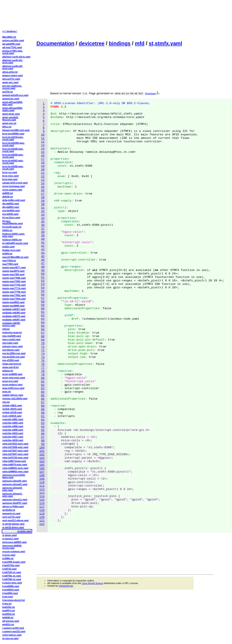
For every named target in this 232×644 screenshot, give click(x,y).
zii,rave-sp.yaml (10, 638)
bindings (120, 43)
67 (43, 333)
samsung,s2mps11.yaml (15, 500)
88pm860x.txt (9, 37)
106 (42, 469)
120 (42, 517)
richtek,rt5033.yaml (12, 409)
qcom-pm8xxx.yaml (12, 385)
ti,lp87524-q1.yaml (12, 572)
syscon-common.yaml (14, 552)
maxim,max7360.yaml (13, 275)
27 (43, 194)
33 (43, 215)
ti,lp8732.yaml (10, 569)
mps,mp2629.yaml (12, 336)
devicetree (92, 43)
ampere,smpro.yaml (13, 76)
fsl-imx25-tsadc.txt (12, 227)
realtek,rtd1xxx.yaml (13, 395)
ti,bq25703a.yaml (11, 565)
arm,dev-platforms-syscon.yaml (12, 87)
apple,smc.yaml (10, 82)
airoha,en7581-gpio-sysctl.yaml (13, 52)
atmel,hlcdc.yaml (11, 114)
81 (43, 382)
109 (42, 479)
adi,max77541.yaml (12, 47)
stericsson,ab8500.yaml (15, 542)
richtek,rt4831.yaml (12, 406)
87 (43, 402)
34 (43, 218)
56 (43, 295)
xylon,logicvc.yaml (12, 635)
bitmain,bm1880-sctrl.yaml (16, 130)
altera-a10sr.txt (10, 72)
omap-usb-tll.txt (11, 367)
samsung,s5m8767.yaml (15, 503)
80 (43, 378)
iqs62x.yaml (9, 247)
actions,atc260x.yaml (13, 41)
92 (43, 420)
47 (43, 263)
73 (43, 354)
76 (43, 364)
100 (42, 448)
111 (42, 486)
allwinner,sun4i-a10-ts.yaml (16, 57)
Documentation (55, 43)
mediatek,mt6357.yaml (14, 309)
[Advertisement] (56, 20)
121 (42, 521)
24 (43, 183)
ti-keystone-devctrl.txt (14, 600)
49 (43, 270)
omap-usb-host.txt (12, 364)
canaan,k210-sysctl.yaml (15, 183)
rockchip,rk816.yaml (13, 433)
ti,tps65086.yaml (11, 586)
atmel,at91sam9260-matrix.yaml (13, 109)
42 (43, 246)
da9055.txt (8, 193)
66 (43, 329)
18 (43, 163)
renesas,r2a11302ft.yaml (15, 399)
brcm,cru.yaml (10, 172)
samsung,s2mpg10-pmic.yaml (12, 489)
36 (43, 225)
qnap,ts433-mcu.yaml (13, 388)
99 (43, 444)
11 (43, 138)
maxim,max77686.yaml (14, 278)
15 (43, 152)
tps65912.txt (9, 614)
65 (43, 326)
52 (43, 281)
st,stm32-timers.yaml (13, 527)
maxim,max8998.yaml (13, 306)
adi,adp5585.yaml (11, 44)
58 (43, 302)
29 (43, 201)
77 (43, 368)
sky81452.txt (9, 510)
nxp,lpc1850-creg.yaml (14, 353)
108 (42, 476)
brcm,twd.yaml (10, 179)
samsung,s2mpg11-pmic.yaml (12, 495)
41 (43, 243)
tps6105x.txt (9, 607)
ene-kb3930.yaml (11, 211)
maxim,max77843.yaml (14, 299)
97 (43, 437)
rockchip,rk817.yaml (13, 437)
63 (43, 319)
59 (43, 305)
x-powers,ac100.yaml (13, 628)
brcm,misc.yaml (11, 176)
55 (43, 291)
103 (42, 458)
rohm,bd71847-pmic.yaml (15, 454)
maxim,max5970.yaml (13, 271)
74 (43, 357)
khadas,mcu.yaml (11, 250)
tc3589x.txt (8, 559)
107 (42, 472)
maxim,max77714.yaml (14, 288)
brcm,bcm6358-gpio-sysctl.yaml (13, 156)
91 (43, 416)
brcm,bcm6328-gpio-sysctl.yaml (13, 150)
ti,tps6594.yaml (10, 593)
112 (42, 489)
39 (43, 236)
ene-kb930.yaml (11, 214)
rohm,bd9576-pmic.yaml (15, 465)
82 (43, 385)
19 (43, 166)
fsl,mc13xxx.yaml (11, 218)
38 (43, 232)
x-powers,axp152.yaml (14, 632)
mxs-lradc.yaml (10, 343)
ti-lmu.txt (7, 604)
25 (43, 187)
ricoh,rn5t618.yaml (12, 416)
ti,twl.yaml (8, 597)
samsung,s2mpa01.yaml (15, 484)
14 (43, 149)
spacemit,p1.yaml (11, 514)
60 (43, 309)
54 (43, 288)
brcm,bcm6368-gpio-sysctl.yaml (13, 168)
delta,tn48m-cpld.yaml (14, 200)
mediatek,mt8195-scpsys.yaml (12, 324)
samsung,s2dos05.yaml (15, 481)
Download (152, 93)
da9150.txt (8, 197)
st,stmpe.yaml (10, 535)
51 (43, 277)
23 (43, 180)
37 (43, 229)
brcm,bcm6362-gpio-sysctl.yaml (13, 162)
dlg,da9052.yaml (11, 204)
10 (43, 135)
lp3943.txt (7, 254)
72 (43, 350)
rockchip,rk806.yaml (13, 426)
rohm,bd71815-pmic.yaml (15, 444)
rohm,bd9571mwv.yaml (14, 461)
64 (43, 323)
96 (43, 434)
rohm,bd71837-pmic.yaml (15, 451)
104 (42, 462)
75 (43, 361)
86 (43, 399)
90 (43, 413)
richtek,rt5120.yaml (12, 412)
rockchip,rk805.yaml (13, 423)
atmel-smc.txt (9, 123)
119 (42, 514)
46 (43, 260)
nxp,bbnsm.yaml (11, 350)
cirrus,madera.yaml (12, 190)
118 (42, 510)
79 (43, 375)
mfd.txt (6, 329)
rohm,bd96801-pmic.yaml (15, 468)
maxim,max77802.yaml (14, 295)
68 (43, 336)
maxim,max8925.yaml (13, 302)
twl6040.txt (8, 618)
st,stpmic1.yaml (11, 539)
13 (43, 145)
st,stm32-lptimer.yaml (13, 524)
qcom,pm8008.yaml (12, 374)
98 (43, 441)
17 (43, 159)
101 (42, 451)
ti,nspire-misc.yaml (12, 583)
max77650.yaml (10, 264)
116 (42, 503)
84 (43, 392)
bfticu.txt (7, 127)
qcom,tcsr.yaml (10, 381)
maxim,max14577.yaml (14, 268)
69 (43, 340)
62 (43, 316)
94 (43, 427)
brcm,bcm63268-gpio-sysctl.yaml (14, 144)
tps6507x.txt (9, 611)
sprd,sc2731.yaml (11, 517)
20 (43, 170)
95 (43, 430)
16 (43, 156)
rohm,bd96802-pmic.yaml (15, 472)
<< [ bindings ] (10, 31)
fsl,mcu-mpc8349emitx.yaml (13, 222)
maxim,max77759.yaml (14, 292)
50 (43, 274)
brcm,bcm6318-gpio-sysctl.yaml (13, 138)
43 (43, 250)
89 (43, 409)
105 (42, 465)
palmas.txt (8, 371)
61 (43, 312)
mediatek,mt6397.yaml (14, 320)
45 (43, 256)
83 (43, 389)
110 (42, 482)
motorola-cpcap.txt (12, 333)
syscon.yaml (9, 555)
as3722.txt (8, 92)
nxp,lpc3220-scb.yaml (14, 357)
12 (43, 142)
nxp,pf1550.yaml (11, 360)
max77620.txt (9, 261)
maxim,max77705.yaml (14, 285)
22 (43, 177)
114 (42, 496)
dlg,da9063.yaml (11, 207)
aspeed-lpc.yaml (11, 99)
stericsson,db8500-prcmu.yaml (12, 547)
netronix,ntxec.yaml (13, 346)
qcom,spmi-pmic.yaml (14, 378)
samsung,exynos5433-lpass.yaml (14, 476)
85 (43, 396)
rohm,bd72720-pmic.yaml (15, 458)
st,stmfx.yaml (165, 43)
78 (43, 371)
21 (43, 173)
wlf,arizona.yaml (11, 621)
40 (43, 239)
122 (42, 524)
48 (43, 267)
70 (43, 343)
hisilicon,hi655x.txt (12, 240)
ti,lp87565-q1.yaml (12, 579)
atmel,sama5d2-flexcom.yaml (11, 119)
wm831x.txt (8, 625)
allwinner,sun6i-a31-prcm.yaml (13, 61)
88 (43, 406)
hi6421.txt (7, 230)
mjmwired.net (66, 586)
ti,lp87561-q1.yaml (12, 576)
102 (42, 455)
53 (43, 284)
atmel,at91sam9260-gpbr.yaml (13, 103)
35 (43, 222)
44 (43, 253)
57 (43, 298)
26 (43, 190)
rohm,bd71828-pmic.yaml (15, 447)
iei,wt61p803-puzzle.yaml (15, 243)
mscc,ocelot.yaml (11, 339)
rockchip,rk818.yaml (13, 440)
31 (43, 208)
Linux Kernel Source (92, 583)
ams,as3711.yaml (11, 79)
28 (43, 197)
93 (43, 423)
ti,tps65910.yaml (11, 590)
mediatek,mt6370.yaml (14, 316)
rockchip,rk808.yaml (13, 430)
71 (43, 347)
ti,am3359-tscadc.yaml (14, 562)
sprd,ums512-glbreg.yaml (16, 520)
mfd (140, 43)
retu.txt (6, 402)
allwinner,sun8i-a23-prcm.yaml (13, 67)
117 (42, 507)
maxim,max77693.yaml (14, 281)
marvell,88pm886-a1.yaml (16, 257)
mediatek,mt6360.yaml (14, 313)
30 (43, 204)
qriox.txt (7, 392)
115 (42, 500)
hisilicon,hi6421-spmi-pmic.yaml (14, 235)
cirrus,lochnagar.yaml (14, 186)
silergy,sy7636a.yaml (13, 507)
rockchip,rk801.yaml (13, 419)
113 (42, 493)
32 (43, 211)
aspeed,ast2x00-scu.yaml (15, 95)
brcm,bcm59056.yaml (13, 134)
